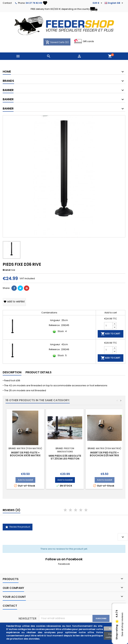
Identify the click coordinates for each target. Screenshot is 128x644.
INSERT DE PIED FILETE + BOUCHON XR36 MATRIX (25, 454)
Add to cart (111, 334)
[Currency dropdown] (98, 3)
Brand (7, 270)
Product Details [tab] (39, 372)
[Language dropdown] (114, 3)
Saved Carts (55, 42)
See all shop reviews (122, 625)
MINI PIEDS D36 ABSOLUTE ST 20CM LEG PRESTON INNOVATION (65, 459)
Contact (7, 3)
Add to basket (25, 480)
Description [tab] (12, 372)
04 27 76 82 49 (34, 3)
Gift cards (88, 41)
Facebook (64, 564)
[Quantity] (108, 326)
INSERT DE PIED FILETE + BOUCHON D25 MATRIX (104, 454)
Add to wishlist (14, 301)
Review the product (18, 527)
